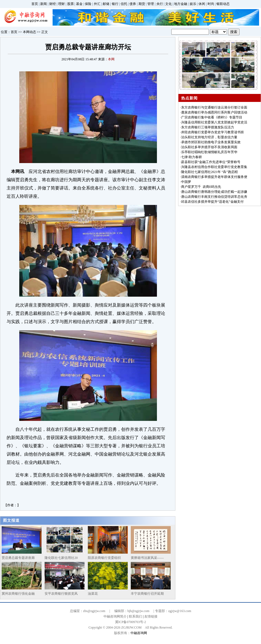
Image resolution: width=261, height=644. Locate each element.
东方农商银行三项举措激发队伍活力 (208, 127)
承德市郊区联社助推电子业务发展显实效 (211, 142)
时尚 (211, 4)
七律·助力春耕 (191, 157)
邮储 (106, 4)
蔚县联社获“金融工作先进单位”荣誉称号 (211, 162)
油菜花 (93, 594)
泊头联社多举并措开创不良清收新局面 (209, 147)
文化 (168, 4)
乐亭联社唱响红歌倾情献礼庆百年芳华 (209, 152)
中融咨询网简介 (115, 616)
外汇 (97, 4)
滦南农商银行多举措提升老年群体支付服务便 (214, 177)
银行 (115, 4)
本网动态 (29, 32)
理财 (61, 4)
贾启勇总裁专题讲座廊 (18, 558)
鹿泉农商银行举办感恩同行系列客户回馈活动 (214, 112)
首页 (35, 4)
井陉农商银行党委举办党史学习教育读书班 (213, 132)
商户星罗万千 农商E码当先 (201, 187)
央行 (160, 4)
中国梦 (186, 182)
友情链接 (151, 616)
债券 (133, 4)
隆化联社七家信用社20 (61, 558)
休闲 (202, 4)
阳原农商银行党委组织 (104, 558)
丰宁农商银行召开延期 (147, 594)
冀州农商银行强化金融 (18, 594)
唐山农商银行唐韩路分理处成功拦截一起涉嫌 (214, 192)
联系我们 (135, 616)
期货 (142, 4)
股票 (70, 4)
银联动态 (223, 4)
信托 (124, 4)
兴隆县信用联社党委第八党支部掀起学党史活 (214, 122)
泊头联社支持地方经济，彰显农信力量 (209, 137)
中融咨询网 (139, 633)
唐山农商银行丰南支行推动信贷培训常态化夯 (214, 197)
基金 (79, 4)
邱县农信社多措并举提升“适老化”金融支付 (212, 202)
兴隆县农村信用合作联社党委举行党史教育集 (214, 167)
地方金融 (181, 4)
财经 (53, 4)
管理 (151, 4)
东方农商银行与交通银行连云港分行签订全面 (214, 107)
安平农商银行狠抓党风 (61, 594)
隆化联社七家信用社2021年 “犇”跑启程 (210, 172)
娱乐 (193, 4)
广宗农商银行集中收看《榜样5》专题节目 (212, 117)
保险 (88, 4)
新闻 (44, 4)
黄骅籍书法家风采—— (147, 558)
